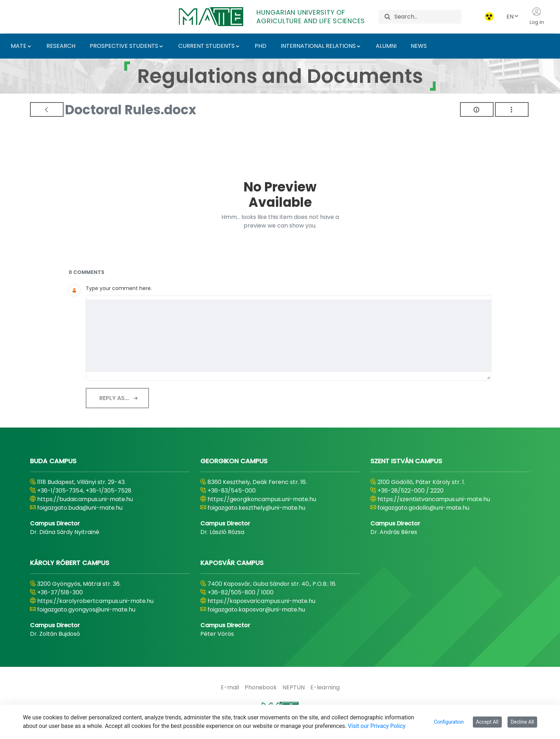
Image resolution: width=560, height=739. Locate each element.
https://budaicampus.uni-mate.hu (85, 499)
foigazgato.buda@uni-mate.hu (80, 508)
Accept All (487, 722)
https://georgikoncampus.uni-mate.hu (262, 499)
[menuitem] (230, 688)
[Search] (428, 17)
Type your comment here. (119, 288)
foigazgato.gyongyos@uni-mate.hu (86, 610)
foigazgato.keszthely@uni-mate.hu (256, 508)
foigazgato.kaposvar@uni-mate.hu (256, 610)
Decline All (522, 722)
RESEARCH (61, 46)
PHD (261, 46)
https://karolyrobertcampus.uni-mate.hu (95, 601)
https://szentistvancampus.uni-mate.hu (434, 499)
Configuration (449, 722)
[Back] (47, 109)
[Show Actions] (512, 109)
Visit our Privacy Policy (377, 726)
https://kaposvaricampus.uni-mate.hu (261, 601)
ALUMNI (386, 46)
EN (513, 17)
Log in (537, 16)
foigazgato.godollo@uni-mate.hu (423, 508)
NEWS (419, 46)
